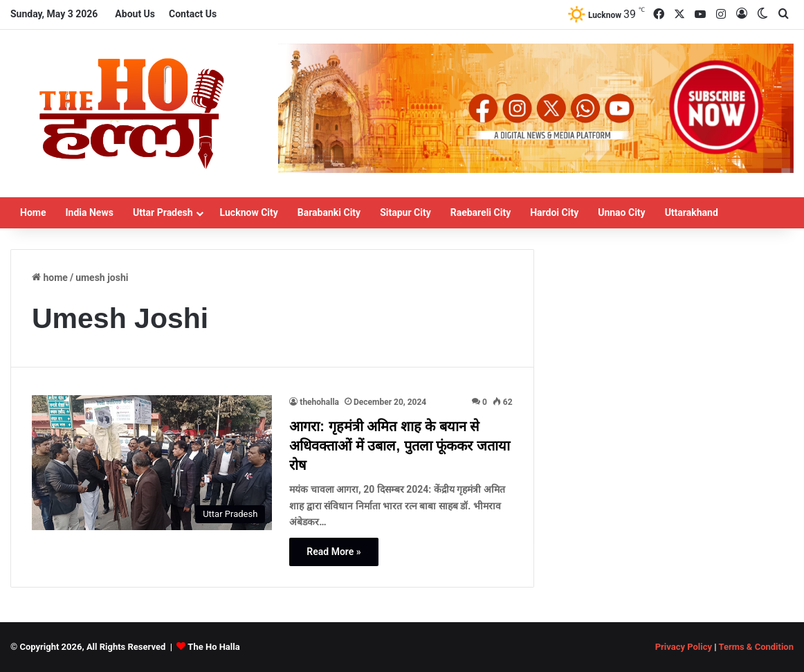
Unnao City (621, 212)
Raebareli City (481, 212)
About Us (135, 14)
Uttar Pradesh (163, 212)
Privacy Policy (684, 647)
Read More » (334, 552)
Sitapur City (405, 212)
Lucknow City (249, 212)
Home (33, 212)
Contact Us (193, 14)
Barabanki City (329, 212)
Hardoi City (554, 212)
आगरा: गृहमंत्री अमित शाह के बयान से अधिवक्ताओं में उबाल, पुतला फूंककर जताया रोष (399, 446)
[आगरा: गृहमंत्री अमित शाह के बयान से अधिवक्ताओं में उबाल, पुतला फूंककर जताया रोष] (152, 463)
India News (89, 212)
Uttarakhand (692, 212)
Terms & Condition (756, 647)
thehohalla (319, 402)
